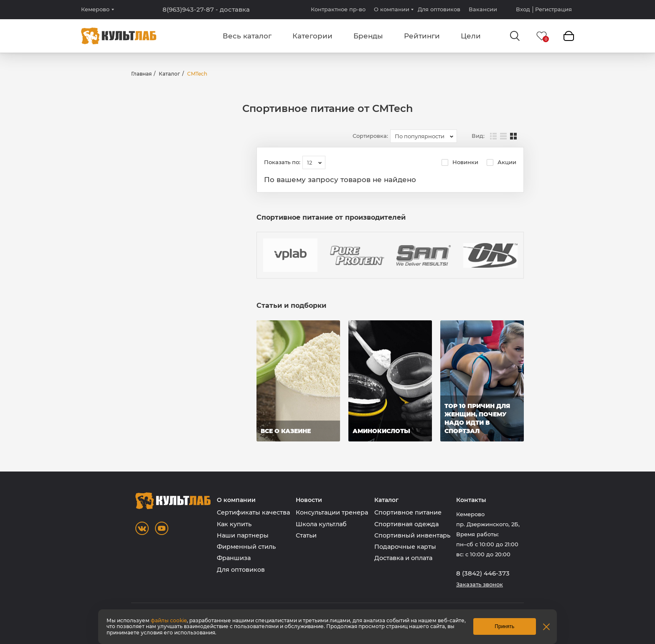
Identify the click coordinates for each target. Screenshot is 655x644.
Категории (312, 36)
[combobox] (424, 136)
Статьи (306, 535)
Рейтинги (422, 36)
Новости (309, 500)
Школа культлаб (321, 524)
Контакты (471, 500)
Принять (504, 626)
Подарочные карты (405, 547)
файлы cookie (169, 620)
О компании (392, 9)
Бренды (368, 36)
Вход (523, 9)
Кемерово (95, 9)
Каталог (169, 74)
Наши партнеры (243, 535)
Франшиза (234, 558)
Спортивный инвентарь (412, 535)
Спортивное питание (408, 512)
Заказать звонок (480, 584)
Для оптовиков (439, 9)
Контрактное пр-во (338, 9)
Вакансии (483, 9)
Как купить (234, 524)
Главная (141, 74)
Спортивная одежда (406, 524)
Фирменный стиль (246, 547)
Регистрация (553, 9)
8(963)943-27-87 (206, 10)
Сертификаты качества (253, 512)
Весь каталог (247, 36)
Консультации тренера (332, 512)
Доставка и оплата (403, 558)
